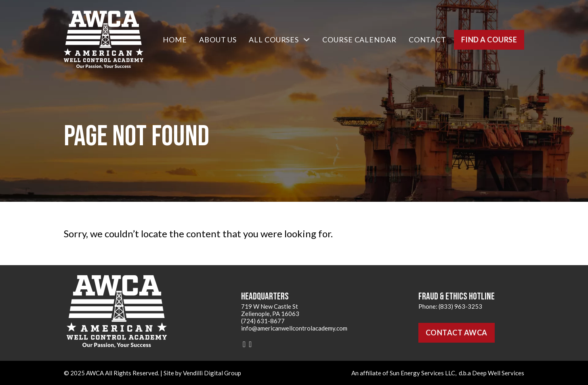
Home (175, 40)
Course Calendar (359, 40)
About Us (218, 40)
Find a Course (489, 40)
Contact (427, 40)
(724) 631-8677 (263, 321)
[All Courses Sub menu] (307, 40)
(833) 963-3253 (460, 306)
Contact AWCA (457, 333)
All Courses (274, 40)
